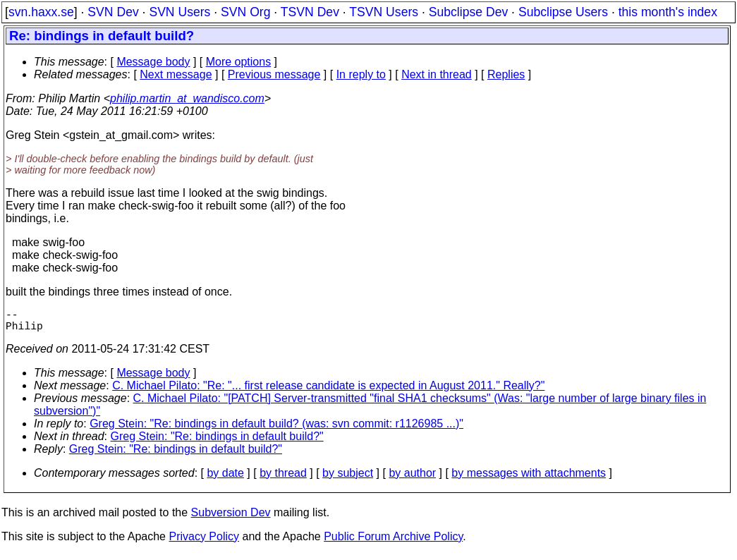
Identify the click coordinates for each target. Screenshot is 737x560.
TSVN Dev (310, 12)
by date (225, 479)
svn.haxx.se (41, 12)
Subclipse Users (563, 12)
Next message (176, 74)
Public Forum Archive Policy (393, 542)
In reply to (361, 74)
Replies (506, 74)
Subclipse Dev (468, 12)
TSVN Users (384, 12)
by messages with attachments (529, 479)
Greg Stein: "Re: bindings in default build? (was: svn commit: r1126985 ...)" (276, 429)
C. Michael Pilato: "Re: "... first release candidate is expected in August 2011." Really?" (328, 391)
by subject (348, 479)
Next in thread (437, 74)
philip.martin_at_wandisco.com (187, 98)
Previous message (274, 74)
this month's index (668, 12)
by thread (283, 479)
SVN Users (179, 12)
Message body (153, 62)
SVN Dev (113, 12)
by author (412, 479)
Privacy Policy (204, 542)
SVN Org (245, 12)
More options (239, 62)
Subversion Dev (231, 518)
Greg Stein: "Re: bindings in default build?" (217, 442)
